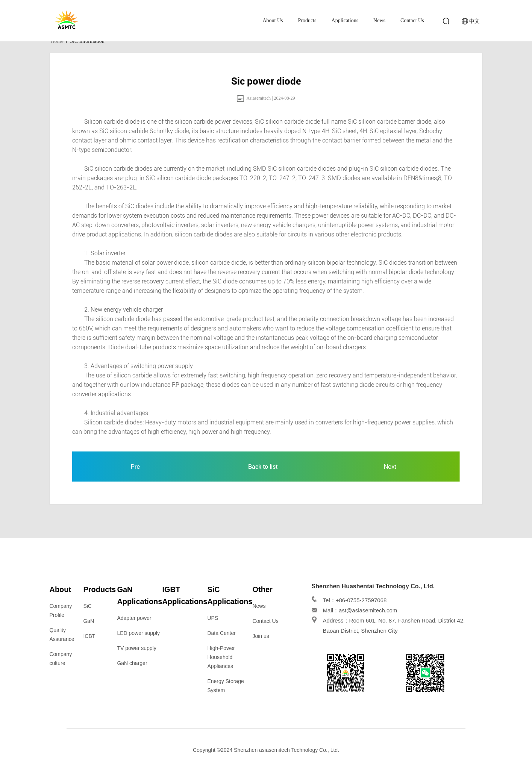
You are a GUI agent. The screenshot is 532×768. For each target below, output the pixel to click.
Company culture (61, 659)
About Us (273, 20)
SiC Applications (230, 595)
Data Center (221, 633)
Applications (345, 20)
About (60, 589)
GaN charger (132, 663)
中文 (474, 21)
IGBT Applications (185, 595)
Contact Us (412, 20)
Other (262, 589)
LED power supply (138, 633)
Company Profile (61, 610)
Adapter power (134, 618)
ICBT (89, 636)
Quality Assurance (62, 635)
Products (307, 20)
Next (390, 467)
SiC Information (87, 41)
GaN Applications (139, 595)
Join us (261, 636)
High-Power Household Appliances (221, 657)
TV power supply (136, 648)
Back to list (263, 467)
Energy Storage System (225, 686)
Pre (135, 467)
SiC (87, 606)
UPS (213, 618)
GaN (89, 621)
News (379, 20)
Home (57, 41)
